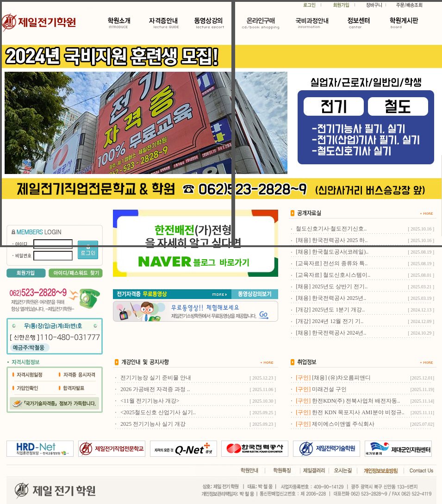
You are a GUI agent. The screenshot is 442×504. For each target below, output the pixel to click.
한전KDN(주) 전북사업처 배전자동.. (356, 401)
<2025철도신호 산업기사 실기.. (158, 412)
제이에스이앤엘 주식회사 (343, 424)
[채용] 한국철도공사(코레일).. (332, 252)
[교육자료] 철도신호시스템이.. (333, 275)
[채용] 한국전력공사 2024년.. (331, 333)
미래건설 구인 (329, 389)
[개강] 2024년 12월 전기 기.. (330, 321)
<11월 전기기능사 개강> (150, 401)
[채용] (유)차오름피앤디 (341, 378)
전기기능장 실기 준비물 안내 (156, 378)
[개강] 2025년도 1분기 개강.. (330, 310)
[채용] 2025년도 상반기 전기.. (332, 286)
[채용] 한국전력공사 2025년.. (331, 298)
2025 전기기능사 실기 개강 (153, 424)
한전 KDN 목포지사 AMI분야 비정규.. (358, 412)
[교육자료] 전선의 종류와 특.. (332, 263)
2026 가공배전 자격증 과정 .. (155, 389)
